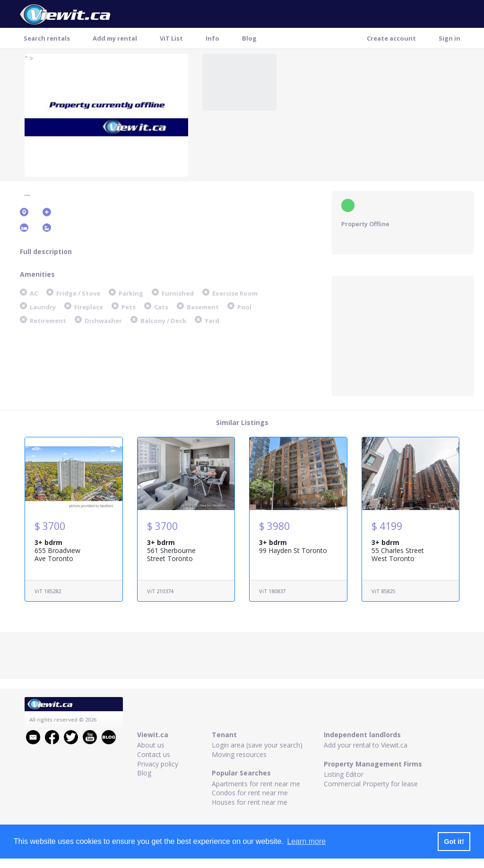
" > (29, 58)
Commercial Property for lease (371, 784)
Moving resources (239, 754)
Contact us (154, 754)
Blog (249, 38)
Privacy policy (158, 764)
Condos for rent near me (250, 793)
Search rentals (47, 38)
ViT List (171, 38)
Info (212, 38)
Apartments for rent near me (256, 784)
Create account (391, 38)
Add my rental (115, 38)
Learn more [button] (306, 841)
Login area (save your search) (257, 745)
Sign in (449, 38)
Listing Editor (344, 774)
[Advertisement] (403, 335)
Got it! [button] (454, 842)
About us (151, 745)
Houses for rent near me (250, 802)
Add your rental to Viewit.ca (366, 745)
